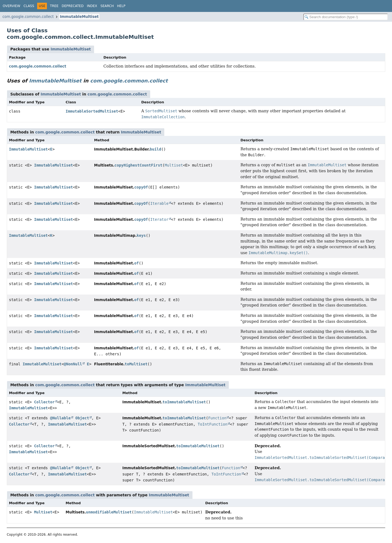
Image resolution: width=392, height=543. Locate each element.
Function (217, 418)
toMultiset (136, 364)
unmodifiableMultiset (109, 512)
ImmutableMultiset (79, 17)
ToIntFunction (213, 424)
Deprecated (73, 6)
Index (92, 6)
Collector (44, 402)
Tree (54, 6)
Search (107, 6)
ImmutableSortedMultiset (92, 111)
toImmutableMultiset (184, 402)
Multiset (174, 165)
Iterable (159, 203)
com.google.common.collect (28, 17)
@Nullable (60, 418)
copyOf (141, 187)
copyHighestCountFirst (138, 165)
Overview (12, 6)
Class (29, 6)
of (136, 263)
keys (141, 235)
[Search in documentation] (346, 17)
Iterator (159, 219)
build (156, 149)
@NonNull (73, 364)
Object (82, 418)
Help (121, 6)
